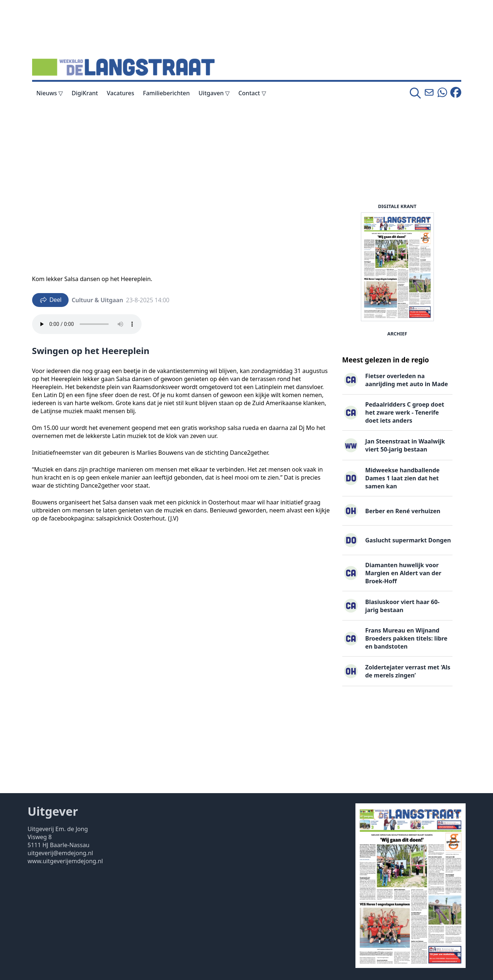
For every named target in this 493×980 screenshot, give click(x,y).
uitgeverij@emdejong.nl (60, 853)
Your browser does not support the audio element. (87, 324)
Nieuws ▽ (50, 93)
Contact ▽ (252, 93)
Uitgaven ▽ (214, 93)
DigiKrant (85, 93)
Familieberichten (166, 93)
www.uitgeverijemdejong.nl (65, 861)
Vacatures (120, 93)
